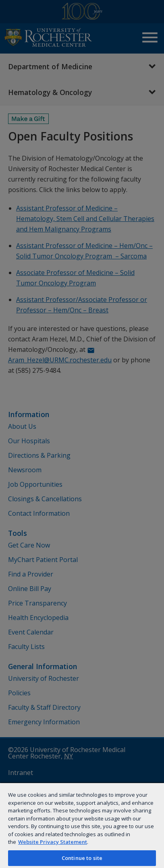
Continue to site (82, 858)
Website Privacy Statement (53, 842)
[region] (82, 825)
